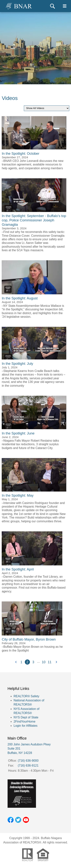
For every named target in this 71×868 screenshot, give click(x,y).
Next (56, 662)
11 (50, 662)
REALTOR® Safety (27, 696)
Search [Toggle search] (53, 6)
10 (44, 662)
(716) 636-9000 (28, 761)
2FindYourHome (25, 722)
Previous (15, 662)
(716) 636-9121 (28, 766)
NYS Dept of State (26, 717)
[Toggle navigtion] (65, 6)
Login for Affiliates (26, 726)
